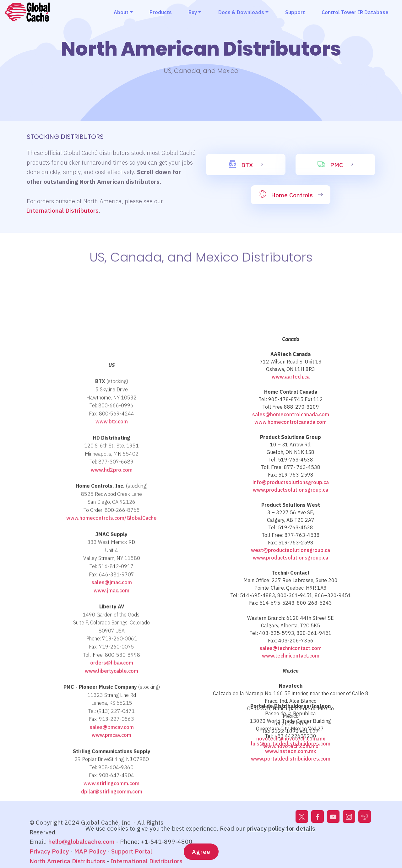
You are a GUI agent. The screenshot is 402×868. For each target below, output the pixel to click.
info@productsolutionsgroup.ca (291, 621)
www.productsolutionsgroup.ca (291, 629)
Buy (193, 12)
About (121, 12)
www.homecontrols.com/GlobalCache (111, 690)
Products (161, 12)
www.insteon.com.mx (291, 774)
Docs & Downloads (241, 12)
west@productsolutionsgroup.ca (291, 689)
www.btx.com (112, 594)
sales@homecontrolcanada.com (291, 553)
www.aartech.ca (291, 516)
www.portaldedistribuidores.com (291, 781)
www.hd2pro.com (112, 642)
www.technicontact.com (291, 794)
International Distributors (63, 210)
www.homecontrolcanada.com (291, 561)
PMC (337, 165)
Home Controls (292, 195)
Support (295, 12)
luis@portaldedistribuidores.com (291, 766)
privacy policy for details (281, 831)
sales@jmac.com (112, 755)
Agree (201, 855)
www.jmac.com (111, 762)
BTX (247, 165)
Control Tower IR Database (355, 12)
